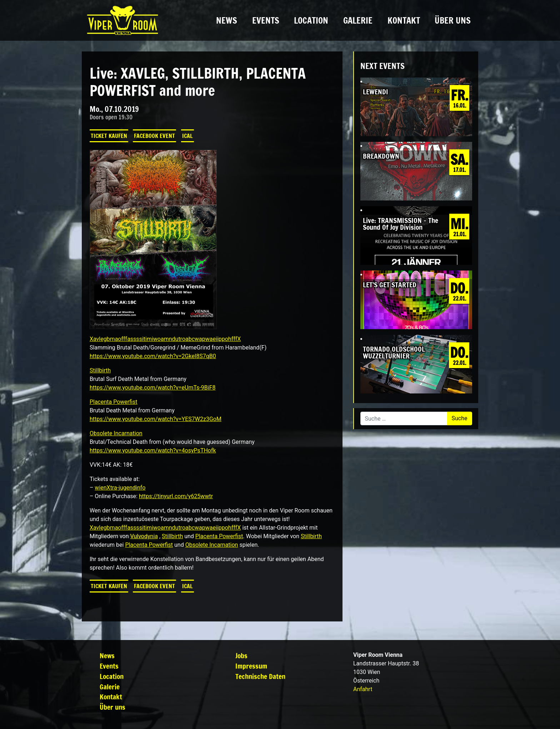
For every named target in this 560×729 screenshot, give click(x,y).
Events (266, 20)
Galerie (358, 20)
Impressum (251, 666)
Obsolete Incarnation (116, 433)
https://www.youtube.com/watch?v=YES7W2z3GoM (156, 419)
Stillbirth (100, 370)
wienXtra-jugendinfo (120, 488)
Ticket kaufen (109, 136)
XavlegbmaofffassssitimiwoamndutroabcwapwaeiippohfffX (165, 339)
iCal (187, 136)
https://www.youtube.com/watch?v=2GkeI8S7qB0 (153, 356)
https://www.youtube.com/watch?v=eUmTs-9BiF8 (153, 388)
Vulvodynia (144, 536)
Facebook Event (154, 136)
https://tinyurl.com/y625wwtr (176, 496)
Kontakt (404, 20)
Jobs (241, 656)
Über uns (453, 20)
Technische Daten (260, 676)
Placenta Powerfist (114, 402)
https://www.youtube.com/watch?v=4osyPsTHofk (153, 450)
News (227, 20)
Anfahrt (363, 689)
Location (311, 20)
